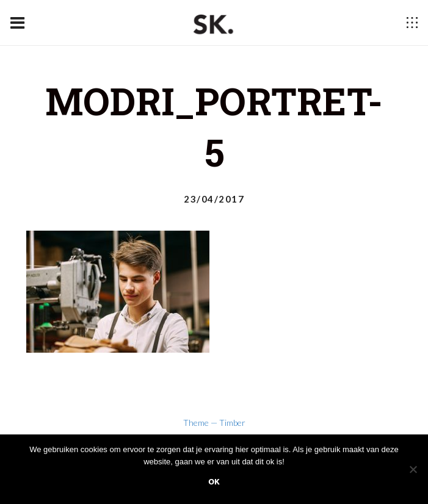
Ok (214, 482)
